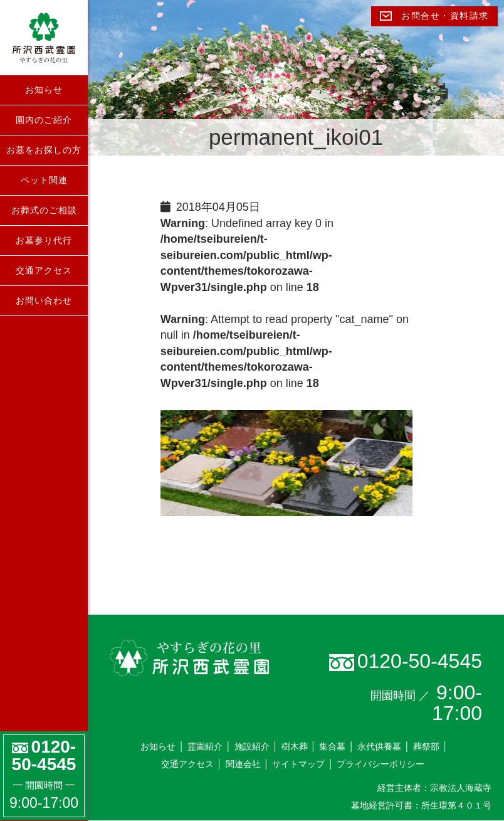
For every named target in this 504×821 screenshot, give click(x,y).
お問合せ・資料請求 (434, 16)
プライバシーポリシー (381, 764)
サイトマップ (298, 764)
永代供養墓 (379, 746)
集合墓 (332, 746)
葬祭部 (426, 746)
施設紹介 (252, 746)
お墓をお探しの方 (44, 150)
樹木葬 (295, 746)
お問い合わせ (44, 300)
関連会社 (243, 764)
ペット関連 (44, 180)
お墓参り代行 (44, 240)
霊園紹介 (205, 746)
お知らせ (44, 90)
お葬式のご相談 (44, 210)
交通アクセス (44, 270)
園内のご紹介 (44, 120)
